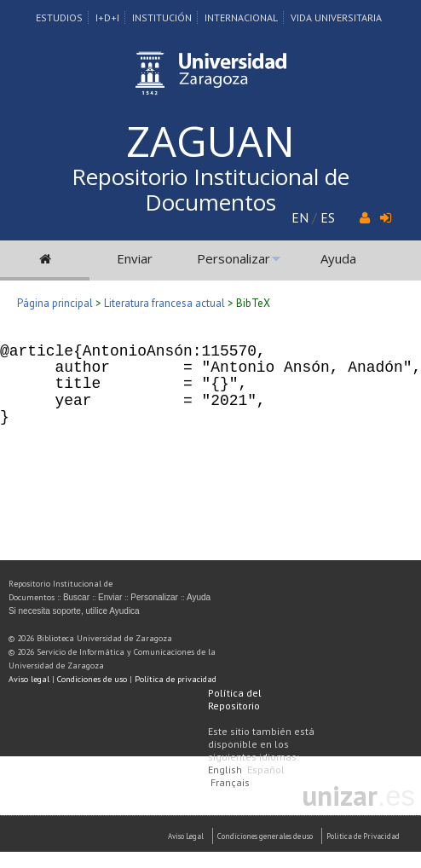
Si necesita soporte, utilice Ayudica (74, 611)
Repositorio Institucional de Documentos (210, 189)
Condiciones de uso (92, 679)
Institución (162, 17)
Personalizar (234, 258)
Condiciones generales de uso (265, 836)
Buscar (76, 597)
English (225, 770)
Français (230, 782)
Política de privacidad (176, 679)
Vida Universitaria (336, 17)
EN (300, 217)
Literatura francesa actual (164, 303)
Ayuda (338, 258)
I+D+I (107, 17)
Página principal (55, 303)
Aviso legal (29, 679)
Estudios (59, 17)
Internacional (241, 17)
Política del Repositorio (235, 699)
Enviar (135, 258)
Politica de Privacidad (363, 836)
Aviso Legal (186, 836)
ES (328, 217)
